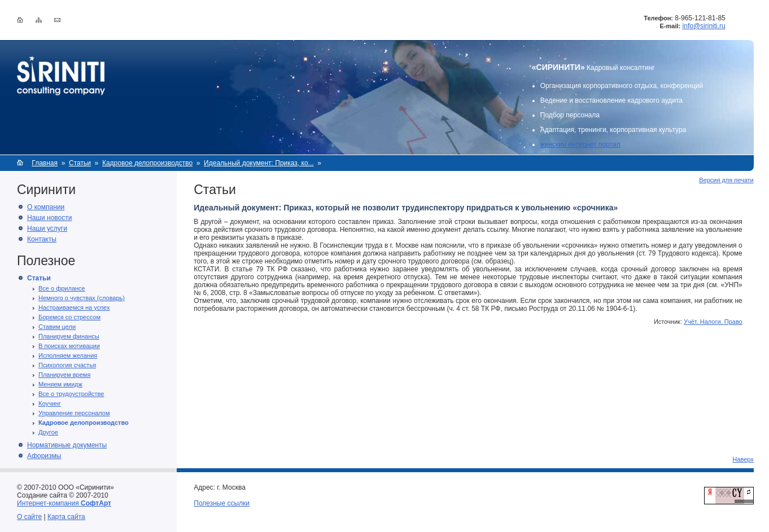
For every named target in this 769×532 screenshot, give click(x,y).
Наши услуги (47, 228)
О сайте (29, 517)
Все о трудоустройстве (71, 394)
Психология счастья (67, 365)
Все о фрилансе (62, 288)
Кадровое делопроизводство (147, 163)
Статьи (80, 163)
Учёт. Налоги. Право (713, 322)
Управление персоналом (74, 413)
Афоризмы (44, 456)
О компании (46, 207)
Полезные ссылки (222, 503)
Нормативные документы (67, 445)
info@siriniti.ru (704, 26)
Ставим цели (57, 327)
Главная (45, 163)
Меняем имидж (60, 384)
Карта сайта (66, 517)
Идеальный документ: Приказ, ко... (259, 163)
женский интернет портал (580, 144)
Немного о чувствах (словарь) (82, 298)
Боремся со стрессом (69, 317)
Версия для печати (726, 180)
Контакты (42, 239)
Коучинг (50, 403)
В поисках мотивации (69, 346)
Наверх (743, 459)
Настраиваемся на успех (74, 307)
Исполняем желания (68, 355)
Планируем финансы (69, 336)
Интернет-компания (64, 503)
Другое (48, 432)
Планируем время (64, 375)
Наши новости (49, 218)
